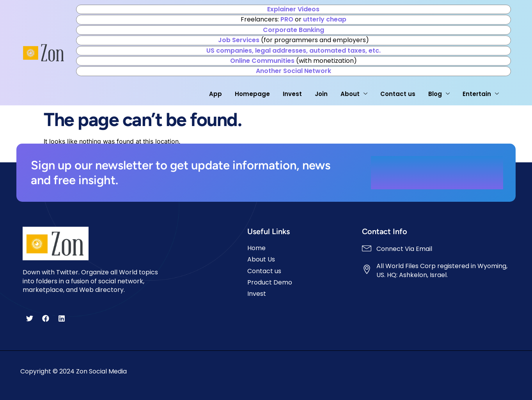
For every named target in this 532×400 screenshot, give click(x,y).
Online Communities (262, 61)
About (354, 94)
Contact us (398, 94)
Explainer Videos (293, 9)
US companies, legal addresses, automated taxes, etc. (293, 51)
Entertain (481, 94)
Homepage (252, 94)
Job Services (239, 40)
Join (321, 94)
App (215, 94)
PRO (287, 19)
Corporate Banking (293, 30)
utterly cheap (325, 19)
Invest (292, 94)
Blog (439, 94)
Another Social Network (293, 71)
